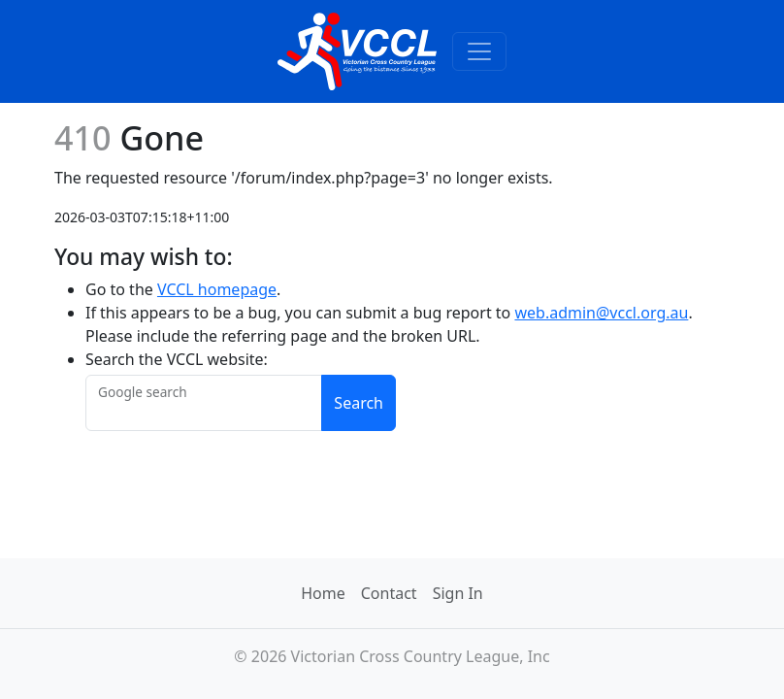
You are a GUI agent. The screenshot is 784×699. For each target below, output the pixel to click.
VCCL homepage (217, 289)
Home (323, 593)
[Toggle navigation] (479, 51)
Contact (389, 593)
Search (359, 403)
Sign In (458, 593)
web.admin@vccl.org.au (601, 313)
